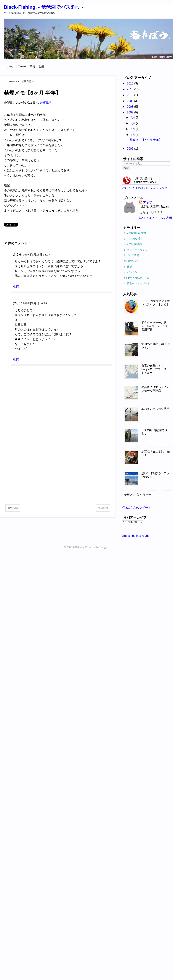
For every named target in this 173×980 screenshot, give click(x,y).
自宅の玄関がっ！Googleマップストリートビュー (155, 369)
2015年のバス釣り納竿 (155, 409)
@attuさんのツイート (137, 508)
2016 (131, 83)
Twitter (22, 66)
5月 (133, 123)
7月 (133, 117)
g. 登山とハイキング (136, 250)
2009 (131, 101)
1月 (133, 135)
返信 (16, 286)
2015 (131, 89)
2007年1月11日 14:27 (36, 254)
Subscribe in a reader (136, 536)
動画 (42, 66)
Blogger (104, 547)
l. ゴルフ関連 (132, 255)
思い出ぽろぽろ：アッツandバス (155, 475)
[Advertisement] (58, 472)
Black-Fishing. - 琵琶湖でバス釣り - (44, 7)
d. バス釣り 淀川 (134, 239)
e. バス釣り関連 (133, 244)
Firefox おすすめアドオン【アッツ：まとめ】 (156, 303)
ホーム (11, 66)
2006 (131, 149)
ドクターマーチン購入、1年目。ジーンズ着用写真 (155, 326)
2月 (133, 129)
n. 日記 (128, 267)
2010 (131, 95)
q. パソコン (131, 272)
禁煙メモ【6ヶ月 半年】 (146, 140)
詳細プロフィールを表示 (156, 218)
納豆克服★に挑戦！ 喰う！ (156, 454)
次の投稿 (103, 508)
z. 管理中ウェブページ (137, 283)
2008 (131, 107)
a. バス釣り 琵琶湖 (135, 233)
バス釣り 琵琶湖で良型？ (154, 432)
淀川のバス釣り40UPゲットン (156, 346)
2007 (131, 112)
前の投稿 (13, 508)
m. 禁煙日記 (43, 103)
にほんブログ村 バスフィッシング (145, 188)
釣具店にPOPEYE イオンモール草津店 (155, 389)
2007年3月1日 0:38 (35, 303)
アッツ (148, 202)
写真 (33, 66)
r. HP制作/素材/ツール (137, 278)
